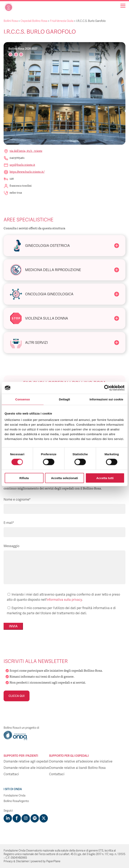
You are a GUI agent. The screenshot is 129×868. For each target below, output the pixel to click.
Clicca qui (17, 696)
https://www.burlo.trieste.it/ (27, 171)
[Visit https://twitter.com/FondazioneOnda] (44, 818)
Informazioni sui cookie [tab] (106, 399)
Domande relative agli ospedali (26, 761)
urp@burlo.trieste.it (22, 165)
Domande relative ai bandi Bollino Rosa (77, 768)
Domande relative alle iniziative (26, 768)
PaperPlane (53, 861)
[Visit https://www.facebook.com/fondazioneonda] (17, 818)
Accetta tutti (105, 478)
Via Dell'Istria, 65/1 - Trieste (26, 151)
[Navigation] (123, 6)
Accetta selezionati (64, 478)
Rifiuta (24, 478)
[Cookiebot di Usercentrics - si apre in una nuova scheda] (107, 388)
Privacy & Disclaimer (16, 861)
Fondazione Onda (14, 796)
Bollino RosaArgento (16, 801)
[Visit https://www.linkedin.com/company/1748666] (8, 818)
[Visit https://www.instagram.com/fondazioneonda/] (26, 818)
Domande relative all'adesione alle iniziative (81, 761)
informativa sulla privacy (64, 600)
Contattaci (11, 774)
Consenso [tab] (23, 399)
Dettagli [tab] (65, 399)
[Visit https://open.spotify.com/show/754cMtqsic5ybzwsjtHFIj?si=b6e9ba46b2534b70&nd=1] (35, 818)
